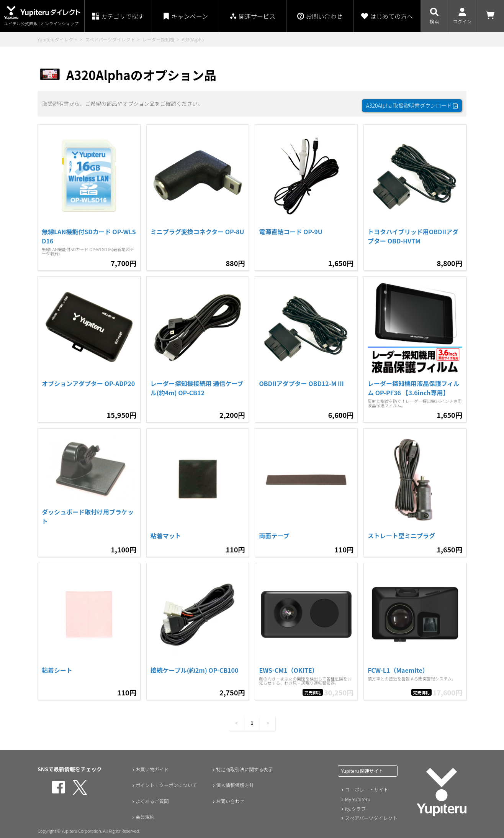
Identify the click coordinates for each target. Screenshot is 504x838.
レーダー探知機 (159, 39)
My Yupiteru (357, 795)
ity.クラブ (355, 804)
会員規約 (143, 813)
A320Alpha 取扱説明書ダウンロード (412, 102)
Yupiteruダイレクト (58, 39)
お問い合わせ (229, 797)
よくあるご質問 (151, 797)
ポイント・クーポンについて (167, 781)
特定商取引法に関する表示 (245, 765)
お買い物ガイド (151, 765)
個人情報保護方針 (234, 781)
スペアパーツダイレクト (110, 39)
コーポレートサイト (366, 786)
